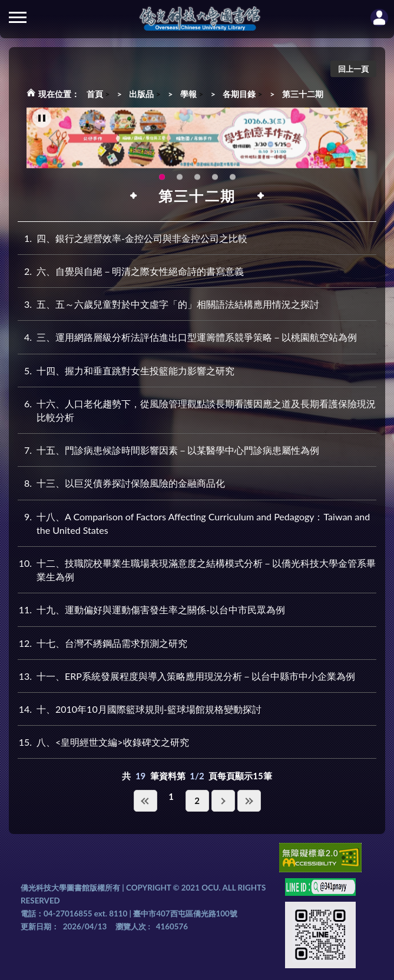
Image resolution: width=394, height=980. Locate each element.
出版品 (141, 94)
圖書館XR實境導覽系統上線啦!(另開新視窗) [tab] (197, 180)
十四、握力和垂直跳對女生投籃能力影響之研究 (126, 371)
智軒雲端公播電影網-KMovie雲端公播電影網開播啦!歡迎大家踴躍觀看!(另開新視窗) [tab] (215, 180)
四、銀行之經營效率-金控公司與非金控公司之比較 (133, 238)
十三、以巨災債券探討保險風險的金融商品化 (121, 483)
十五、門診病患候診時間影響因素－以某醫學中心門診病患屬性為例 (168, 450)
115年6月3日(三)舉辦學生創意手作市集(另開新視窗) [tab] (162, 180)
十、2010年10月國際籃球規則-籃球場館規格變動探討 (140, 709)
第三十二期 (303, 94)
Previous (53, 141)
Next (344, 141)
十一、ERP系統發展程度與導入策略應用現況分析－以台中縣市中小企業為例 (186, 676)
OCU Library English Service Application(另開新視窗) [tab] (180, 180)
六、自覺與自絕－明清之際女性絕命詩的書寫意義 (131, 271)
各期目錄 (239, 94)
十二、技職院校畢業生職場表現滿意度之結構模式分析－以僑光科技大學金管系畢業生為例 (197, 569)
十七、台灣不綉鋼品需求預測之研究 (102, 643)
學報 (188, 94)
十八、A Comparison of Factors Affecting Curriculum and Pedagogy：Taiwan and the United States (194, 523)
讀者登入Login (379, 18)
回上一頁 (353, 69)
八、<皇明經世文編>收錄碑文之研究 (103, 742)
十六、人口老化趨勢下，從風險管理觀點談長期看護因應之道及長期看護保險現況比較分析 (197, 410)
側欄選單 (18, 17)
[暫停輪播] (42, 121)
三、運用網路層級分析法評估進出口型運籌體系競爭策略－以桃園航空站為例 (187, 337)
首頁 (95, 94)
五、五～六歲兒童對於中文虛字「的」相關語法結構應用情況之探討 (168, 304)
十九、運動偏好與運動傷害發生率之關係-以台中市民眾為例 (151, 609)
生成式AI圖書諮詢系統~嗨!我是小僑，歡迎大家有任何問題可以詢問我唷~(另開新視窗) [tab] (233, 180)
